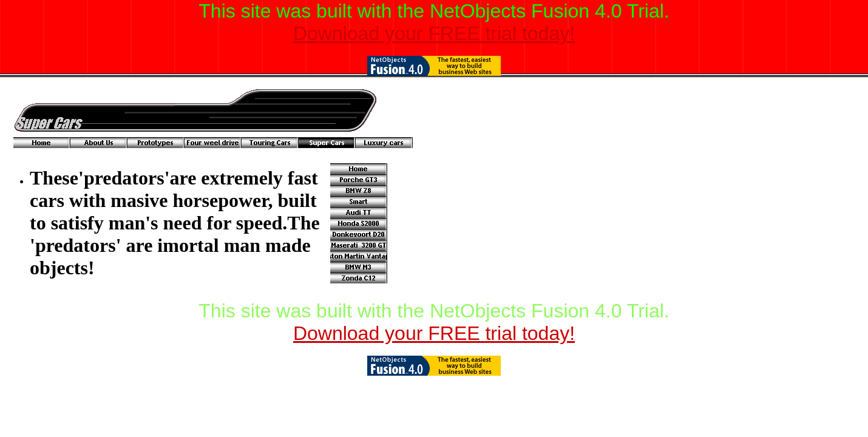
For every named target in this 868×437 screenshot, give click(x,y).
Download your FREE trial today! (434, 33)
